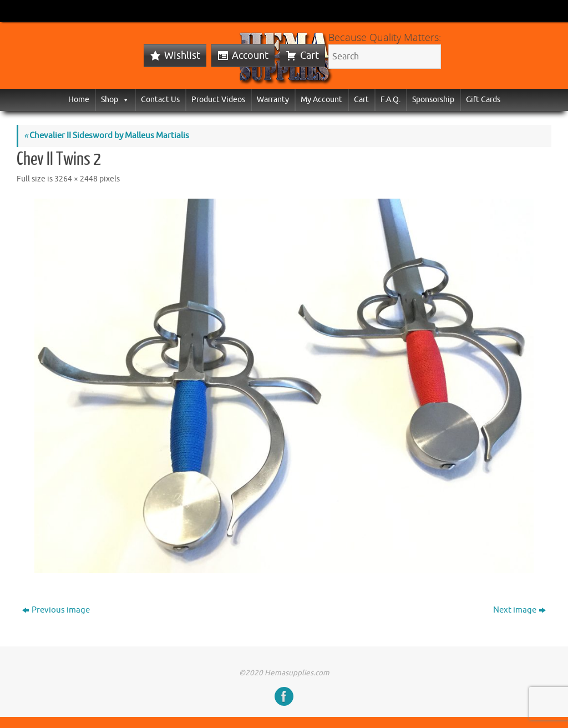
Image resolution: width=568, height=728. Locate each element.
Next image (519, 610)
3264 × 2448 (76, 179)
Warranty (273, 100)
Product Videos (218, 100)
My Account (321, 100)
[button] (124, 100)
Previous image (56, 610)
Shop (115, 100)
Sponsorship (433, 100)
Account (250, 55)
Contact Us (160, 100)
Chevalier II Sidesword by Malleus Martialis (106, 136)
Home (79, 100)
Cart (310, 55)
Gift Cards (483, 100)
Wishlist (182, 55)
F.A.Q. (390, 100)
